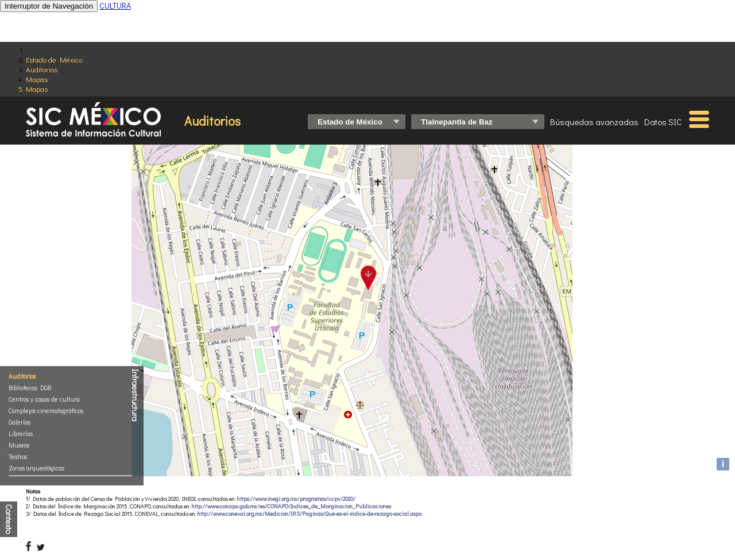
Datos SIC (663, 122)
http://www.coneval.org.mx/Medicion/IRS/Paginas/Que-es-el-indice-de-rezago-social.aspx (310, 514)
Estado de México (54, 59)
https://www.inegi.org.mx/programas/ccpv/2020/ (296, 499)
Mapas (37, 79)
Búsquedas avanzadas (594, 122)
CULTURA (115, 5)
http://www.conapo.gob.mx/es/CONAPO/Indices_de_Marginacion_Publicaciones (291, 506)
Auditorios (42, 69)
